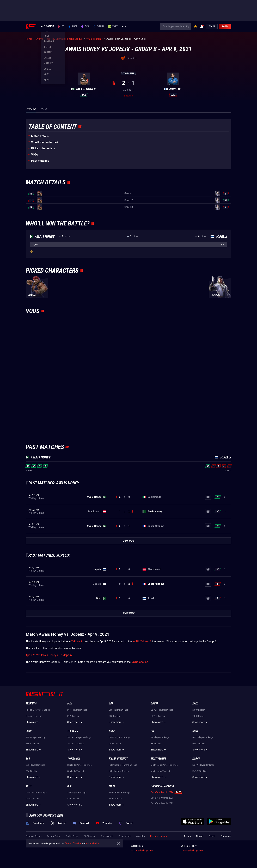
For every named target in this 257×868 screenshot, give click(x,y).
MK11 (112, 786)
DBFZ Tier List (116, 744)
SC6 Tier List (32, 771)
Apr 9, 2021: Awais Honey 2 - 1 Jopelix (49, 655)
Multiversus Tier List (160, 771)
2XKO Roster (198, 710)
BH (152, 731)
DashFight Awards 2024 (162, 792)
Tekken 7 (77, 641)
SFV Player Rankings (77, 793)
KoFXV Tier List (200, 771)
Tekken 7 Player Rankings (79, 737)
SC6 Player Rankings (35, 765)
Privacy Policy (54, 836)
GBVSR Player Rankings (162, 710)
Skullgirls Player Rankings (79, 765)
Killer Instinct (118, 759)
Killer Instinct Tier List (119, 771)
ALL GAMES (47, 26)
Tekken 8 (31, 704)
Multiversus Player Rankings (164, 765)
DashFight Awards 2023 (162, 798)
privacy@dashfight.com (192, 851)
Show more (34, 722)
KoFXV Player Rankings (203, 765)
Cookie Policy (72, 836)
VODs (35, 155)
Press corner (125, 836)
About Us (140, 836)
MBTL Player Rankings (36, 793)
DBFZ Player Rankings (119, 737)
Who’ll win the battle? (45, 142)
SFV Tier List (73, 799)
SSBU (29, 731)
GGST (195, 731)
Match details (40, 136)
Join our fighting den (46, 816)
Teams (212, 836)
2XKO (113, 26)
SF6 (85, 26)
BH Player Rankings (160, 737)
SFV (69, 786)
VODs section (140, 662)
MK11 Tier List (116, 799)
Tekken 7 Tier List (76, 744)
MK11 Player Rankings (120, 793)
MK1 (73, 26)
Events (187, 836)
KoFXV (196, 759)
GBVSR (99, 26)
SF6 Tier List (115, 716)
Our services (107, 836)
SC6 (28, 759)
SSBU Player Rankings (36, 737)
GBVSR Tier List (158, 716)
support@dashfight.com (142, 851)
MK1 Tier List (73, 716)
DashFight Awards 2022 (162, 803)
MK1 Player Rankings (77, 710)
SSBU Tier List (32, 744)
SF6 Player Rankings (119, 710)
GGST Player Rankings (203, 737)
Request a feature (159, 836)
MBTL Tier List (32, 799)
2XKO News (198, 716)
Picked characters (43, 148)
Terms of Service (34, 836)
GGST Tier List (199, 744)
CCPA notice (90, 836)
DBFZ (112, 731)
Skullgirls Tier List (76, 771)
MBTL (29, 786)
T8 (61, 26)
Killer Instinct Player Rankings (123, 765)
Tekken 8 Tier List (34, 716)
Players (200, 836)
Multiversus (158, 759)
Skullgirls (74, 759)
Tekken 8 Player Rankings (38, 710)
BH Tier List (156, 744)
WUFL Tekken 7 (142, 641)
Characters (226, 836)
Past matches (40, 161)
